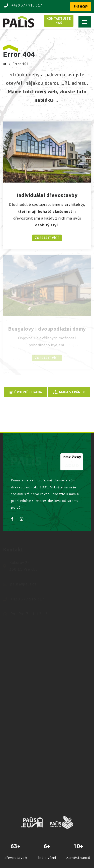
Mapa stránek (69, 392)
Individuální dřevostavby (47, 195)
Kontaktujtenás (59, 21)
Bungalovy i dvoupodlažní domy (47, 329)
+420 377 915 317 (23, 5)
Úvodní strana (26, 392)
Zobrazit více (47, 238)
